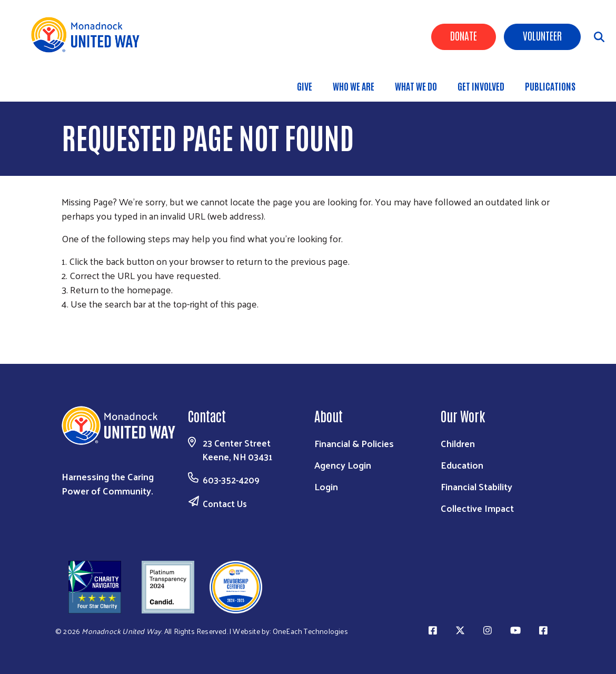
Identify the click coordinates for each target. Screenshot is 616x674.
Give (305, 86)
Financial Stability (476, 486)
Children (458, 443)
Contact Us (225, 503)
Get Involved (481, 86)
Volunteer (542, 35)
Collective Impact (477, 508)
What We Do (416, 86)
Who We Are (354, 86)
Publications (550, 86)
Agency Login (343, 465)
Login (326, 486)
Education (462, 465)
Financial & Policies (354, 443)
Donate (464, 35)
